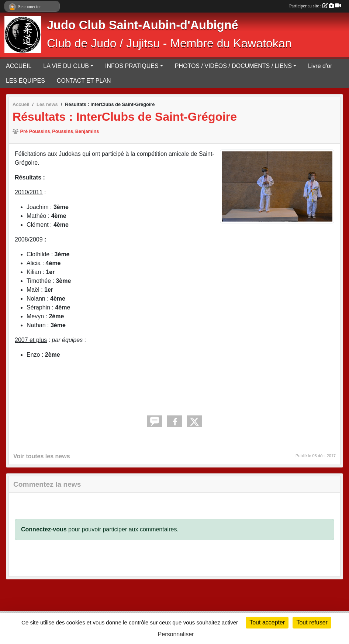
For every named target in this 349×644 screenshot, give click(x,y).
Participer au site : (315, 6)
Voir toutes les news (42, 456)
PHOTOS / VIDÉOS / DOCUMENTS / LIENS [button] (233, 66)
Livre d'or (320, 66)
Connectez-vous (44, 529)
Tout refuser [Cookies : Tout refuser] (312, 622)
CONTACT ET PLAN (84, 81)
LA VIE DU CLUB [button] (66, 66)
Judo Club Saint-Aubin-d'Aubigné (143, 25)
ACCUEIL (19, 66)
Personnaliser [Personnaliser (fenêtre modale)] (176, 634)
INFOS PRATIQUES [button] (132, 66)
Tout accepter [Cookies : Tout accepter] (267, 622)
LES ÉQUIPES (25, 81)
